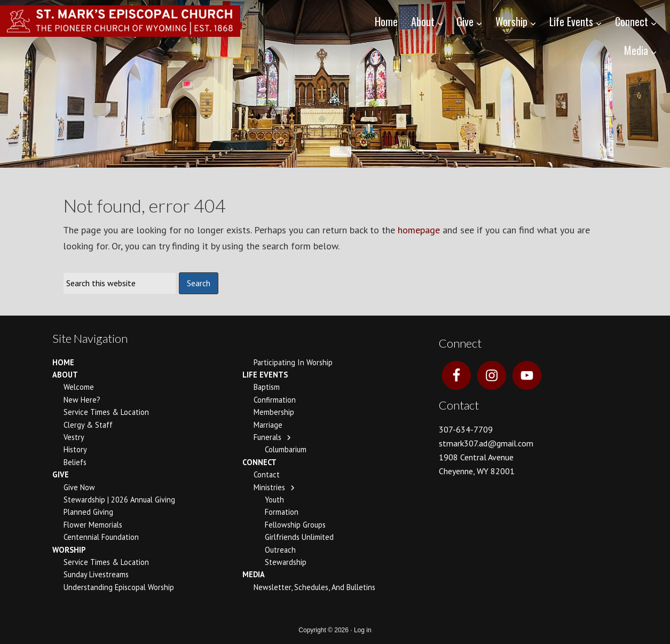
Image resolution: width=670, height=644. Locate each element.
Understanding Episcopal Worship (119, 587)
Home (63, 362)
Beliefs (75, 462)
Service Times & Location (106, 412)
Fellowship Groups (295, 525)
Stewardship (286, 562)
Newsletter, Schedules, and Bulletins (314, 587)
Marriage (268, 425)
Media (254, 574)
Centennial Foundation (101, 537)
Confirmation (275, 400)
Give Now (79, 487)
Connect (259, 462)
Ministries (269, 487)
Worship (69, 550)
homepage (419, 230)
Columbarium (286, 449)
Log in (363, 630)
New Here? (82, 400)
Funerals (267, 437)
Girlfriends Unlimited (299, 537)
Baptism (267, 387)
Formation (282, 512)
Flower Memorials (93, 525)
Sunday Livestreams (96, 574)
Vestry (74, 437)
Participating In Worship (293, 362)
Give (61, 474)
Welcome (79, 387)
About (65, 375)
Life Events (265, 375)
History (75, 449)
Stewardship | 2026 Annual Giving (119, 500)
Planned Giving (88, 512)
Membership (274, 412)
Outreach (280, 550)
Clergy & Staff (88, 425)
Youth (274, 500)
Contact (267, 474)
